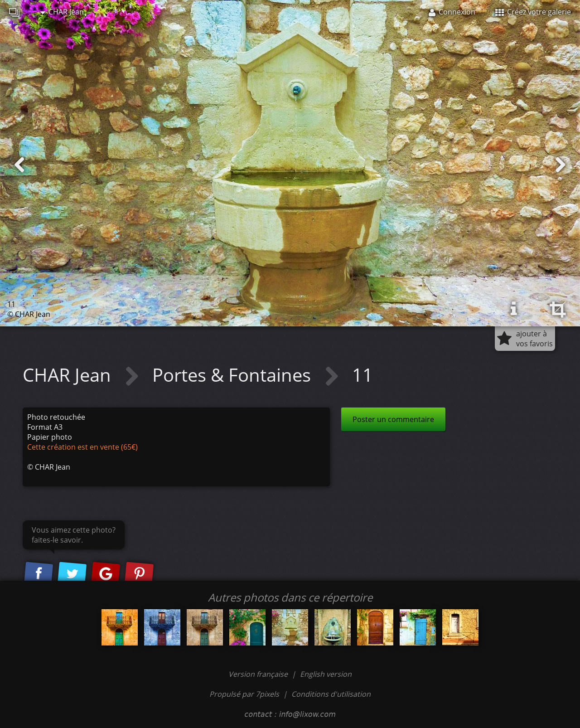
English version (326, 674)
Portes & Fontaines (234, 375)
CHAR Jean (62, 12)
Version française (259, 674)
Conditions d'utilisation (331, 694)
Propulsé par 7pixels (244, 694)
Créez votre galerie (533, 12)
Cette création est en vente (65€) (82, 447)
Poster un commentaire (393, 419)
